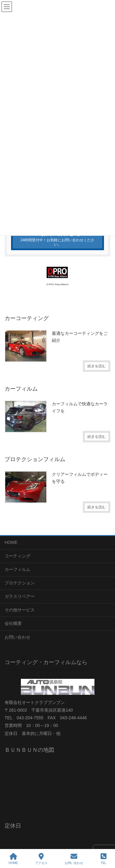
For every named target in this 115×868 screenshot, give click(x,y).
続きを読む (97, 366)
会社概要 (13, 623)
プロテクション (20, 583)
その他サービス (20, 610)
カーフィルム (17, 569)
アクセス (41, 859)
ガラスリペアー (20, 596)
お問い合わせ (17, 637)
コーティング (17, 556)
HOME (11, 542)
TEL (103, 859)
